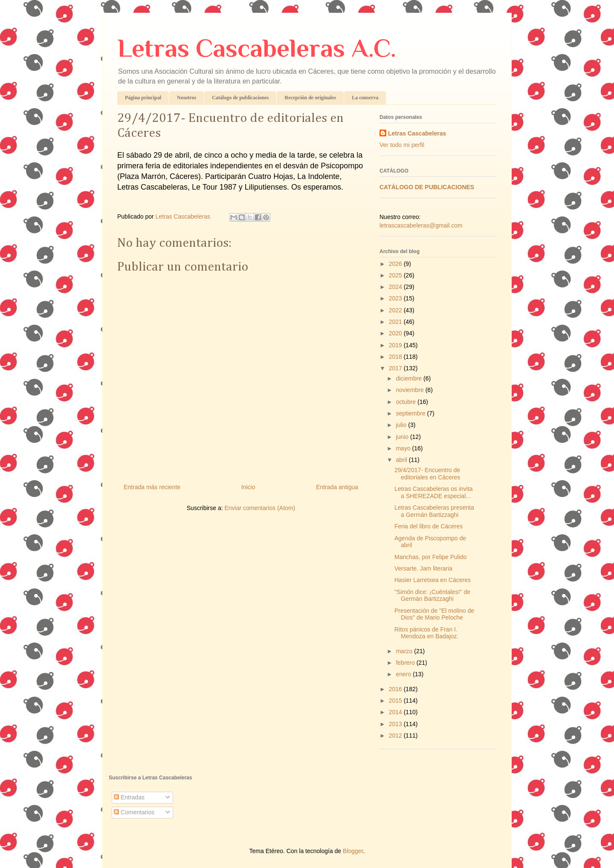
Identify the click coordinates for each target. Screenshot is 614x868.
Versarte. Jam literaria (423, 568)
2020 (396, 333)
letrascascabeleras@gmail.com (421, 225)
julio (402, 425)
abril (402, 460)
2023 (396, 298)
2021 (396, 322)
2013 (396, 724)
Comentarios (134, 812)
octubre (407, 402)
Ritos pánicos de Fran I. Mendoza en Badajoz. (426, 633)
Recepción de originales (310, 98)
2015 (396, 701)
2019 (396, 345)
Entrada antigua (337, 487)
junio (403, 437)
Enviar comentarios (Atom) (260, 508)
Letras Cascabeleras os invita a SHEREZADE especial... (434, 492)
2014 (396, 712)
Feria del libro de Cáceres (429, 526)
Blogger (353, 851)
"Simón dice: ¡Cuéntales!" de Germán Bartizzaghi (432, 595)
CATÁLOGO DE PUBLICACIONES (427, 187)
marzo (405, 651)
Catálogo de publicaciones (240, 98)
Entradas (129, 797)
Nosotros (187, 98)
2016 (396, 689)
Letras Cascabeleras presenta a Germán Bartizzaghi (434, 511)
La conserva (365, 98)
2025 (396, 275)
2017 (396, 368)
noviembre (410, 390)
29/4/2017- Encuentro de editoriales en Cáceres (427, 474)
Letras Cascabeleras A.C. (257, 48)
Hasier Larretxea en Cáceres (433, 580)
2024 (396, 287)
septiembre (411, 413)
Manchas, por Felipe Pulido (431, 557)
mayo (404, 448)
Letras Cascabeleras (417, 133)
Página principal (143, 98)
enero (404, 674)
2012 (396, 735)
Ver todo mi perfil (402, 145)
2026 (396, 264)
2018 (396, 357)
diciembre (410, 378)
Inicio (248, 487)
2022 (396, 310)
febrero (406, 663)
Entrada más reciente (152, 487)
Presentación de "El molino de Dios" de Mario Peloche (434, 614)
